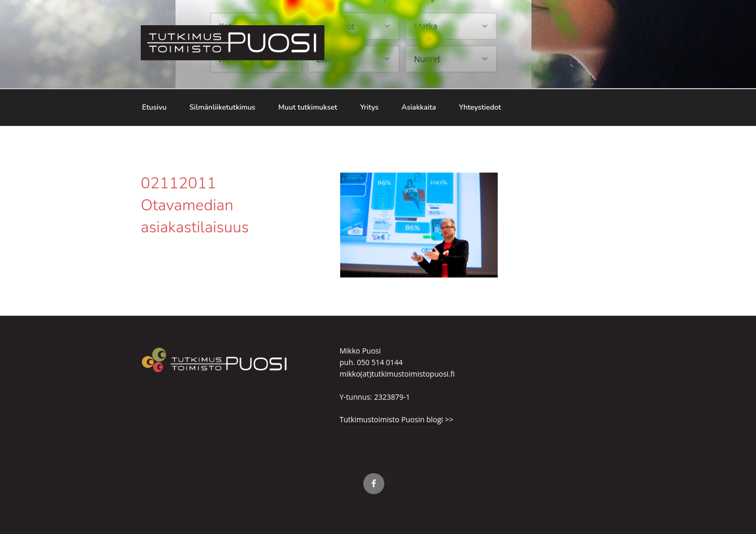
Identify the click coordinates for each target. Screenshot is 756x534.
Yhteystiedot (480, 107)
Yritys (369, 107)
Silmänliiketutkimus (223, 107)
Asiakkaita (419, 107)
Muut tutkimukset (308, 107)
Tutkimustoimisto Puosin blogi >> (397, 419)
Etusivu (155, 107)
